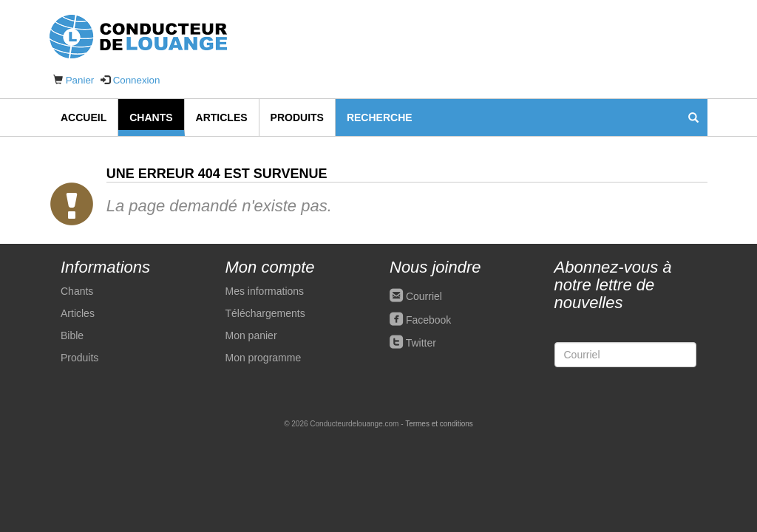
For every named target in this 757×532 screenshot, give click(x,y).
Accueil (84, 117)
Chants (151, 117)
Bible (72, 335)
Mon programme (264, 358)
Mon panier (251, 335)
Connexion (137, 80)
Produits (297, 117)
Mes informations (265, 291)
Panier (80, 80)
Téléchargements (265, 313)
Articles (222, 117)
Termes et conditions (439, 424)
